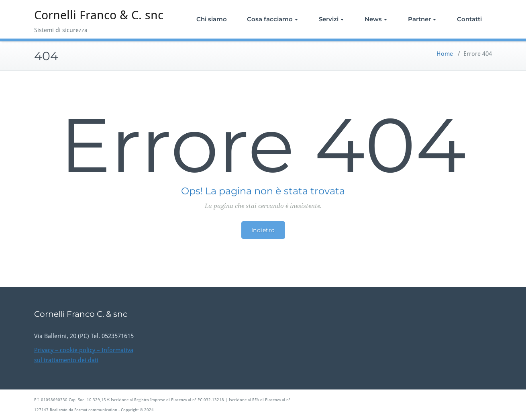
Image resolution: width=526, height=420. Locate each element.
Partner (422, 19)
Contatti (469, 19)
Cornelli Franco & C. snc (99, 15)
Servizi (331, 19)
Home (445, 54)
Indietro (263, 230)
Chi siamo (212, 19)
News (376, 19)
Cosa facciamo (272, 19)
